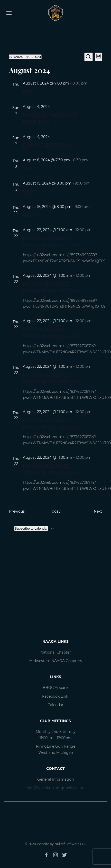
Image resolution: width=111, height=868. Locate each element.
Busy (30, 92)
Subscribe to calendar (31, 528)
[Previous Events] (17, 512)
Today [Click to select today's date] (55, 511)
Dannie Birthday (47, 145)
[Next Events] (98, 512)
